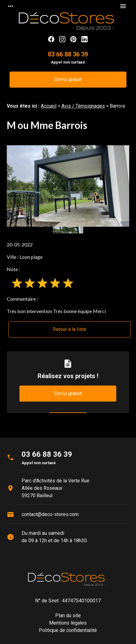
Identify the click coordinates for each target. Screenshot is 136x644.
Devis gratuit (68, 79)
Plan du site (68, 615)
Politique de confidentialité (68, 630)
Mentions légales (68, 623)
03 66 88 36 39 (68, 54)
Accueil (49, 106)
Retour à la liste (70, 329)
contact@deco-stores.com (50, 514)
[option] (68, 186)
